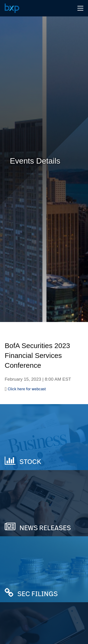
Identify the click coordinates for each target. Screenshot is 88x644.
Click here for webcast (27, 389)
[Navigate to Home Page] (12, 8)
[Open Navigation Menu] (80, 8)
